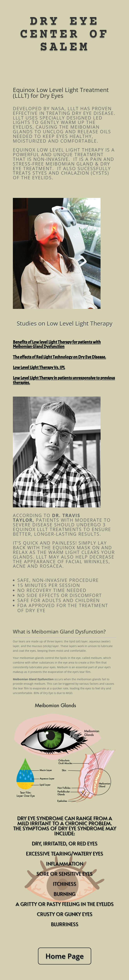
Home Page (65, 956)
